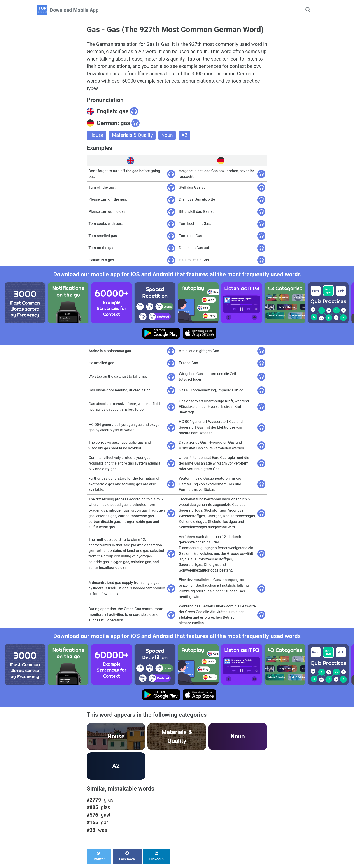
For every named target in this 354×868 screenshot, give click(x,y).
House (97, 136)
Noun (168, 136)
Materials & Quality (133, 136)
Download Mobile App (74, 10)
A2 (185, 136)
